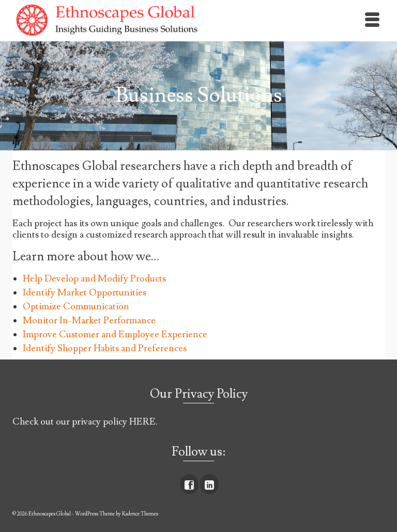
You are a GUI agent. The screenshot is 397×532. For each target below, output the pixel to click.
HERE (142, 422)
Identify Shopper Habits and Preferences (105, 348)
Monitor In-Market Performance (89, 320)
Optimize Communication (76, 307)
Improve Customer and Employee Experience (115, 334)
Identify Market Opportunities (85, 293)
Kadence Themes (140, 514)
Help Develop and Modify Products (94, 279)
